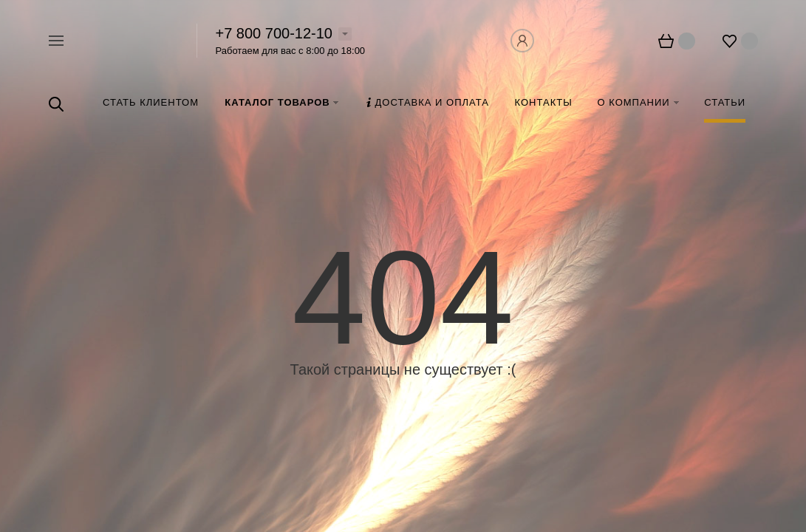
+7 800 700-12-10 (274, 33)
